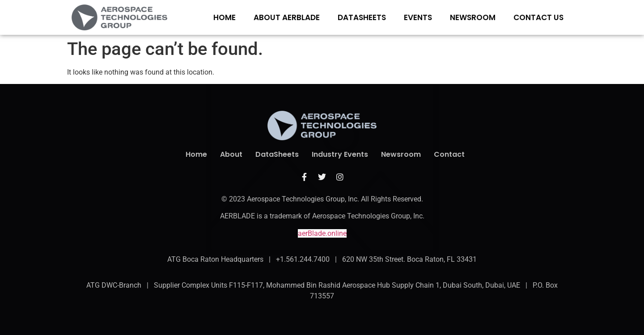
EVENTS (418, 17)
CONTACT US (538, 17)
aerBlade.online (322, 233)
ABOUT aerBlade (287, 17)
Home (225, 17)
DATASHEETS (362, 17)
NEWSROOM (473, 17)
